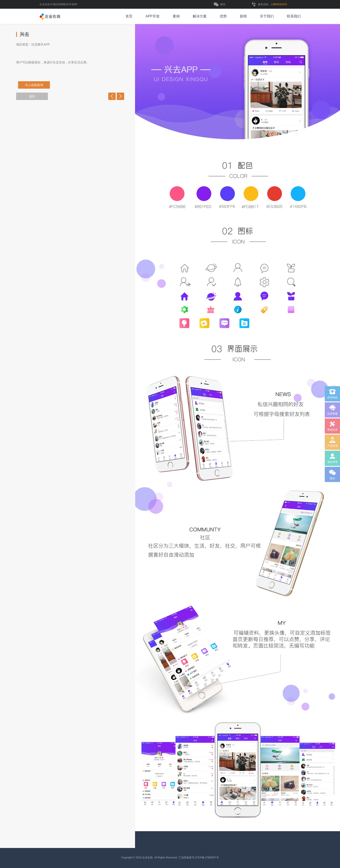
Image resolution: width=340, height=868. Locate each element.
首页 (129, 16)
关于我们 (267, 16)
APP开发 (152, 16)
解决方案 (200, 16)
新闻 (243, 16)
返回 (32, 96)
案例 (176, 16)
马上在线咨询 (36, 85)
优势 (223, 16)
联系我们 (294, 16)
